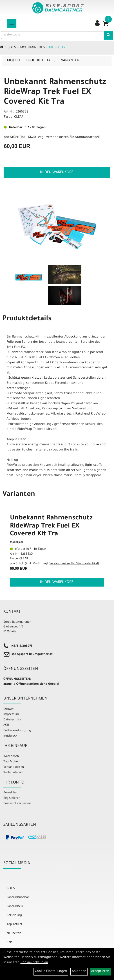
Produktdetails (41, 61)
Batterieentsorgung (17, 731)
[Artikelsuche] (108, 35)
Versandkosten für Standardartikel (73, 137)
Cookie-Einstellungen (51, 971)
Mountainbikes (32, 48)
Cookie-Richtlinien (34, 963)
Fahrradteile (15, 906)
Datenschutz (12, 720)
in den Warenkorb (57, 172)
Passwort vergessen (17, 804)
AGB (6, 725)
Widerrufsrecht (14, 773)
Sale (10, 942)
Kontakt (9, 709)
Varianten (70, 61)
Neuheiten (14, 933)
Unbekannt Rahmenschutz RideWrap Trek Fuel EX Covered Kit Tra (55, 93)
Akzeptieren (100, 971)
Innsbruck (10, 736)
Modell (14, 61)
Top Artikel (11, 762)
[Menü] (12, 23)
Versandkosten (14, 767)
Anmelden (10, 793)
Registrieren (12, 798)
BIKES (12, 48)
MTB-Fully (57, 48)
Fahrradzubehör (18, 897)
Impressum (11, 714)
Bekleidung (14, 915)
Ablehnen (79, 971)
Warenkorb (11, 756)
